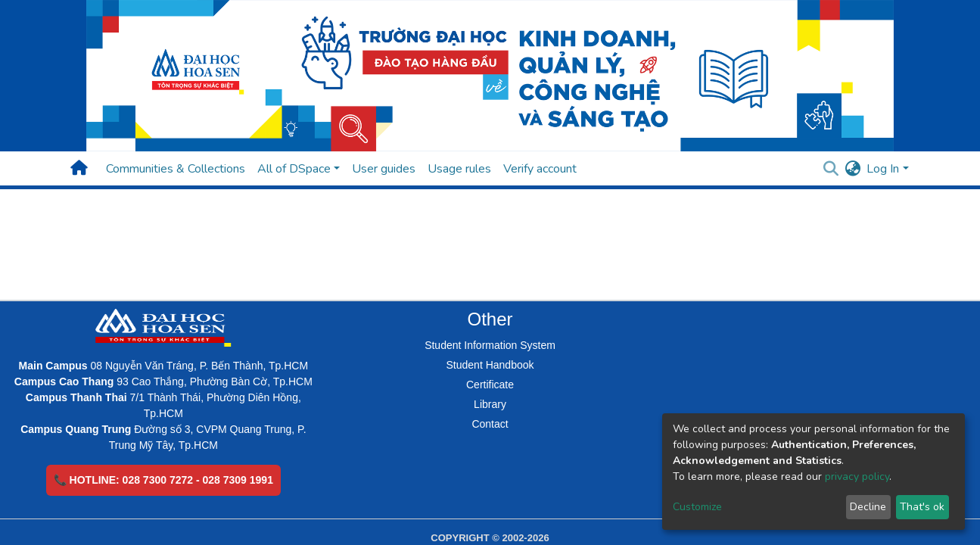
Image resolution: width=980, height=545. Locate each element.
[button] (852, 169)
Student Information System (490, 345)
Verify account (540, 169)
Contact (490, 424)
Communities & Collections (176, 169)
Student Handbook (490, 365)
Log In (883, 169)
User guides (384, 169)
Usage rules (459, 169)
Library (490, 404)
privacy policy (857, 476)
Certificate (490, 385)
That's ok (922, 507)
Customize (697, 507)
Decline (868, 507)
